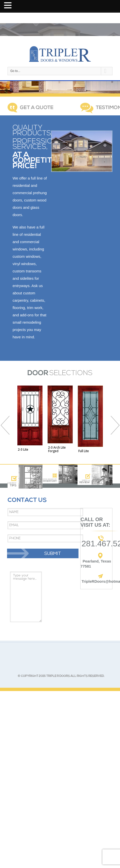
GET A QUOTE (37, 108)
